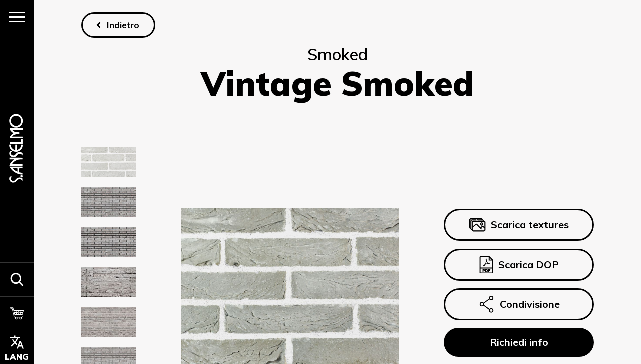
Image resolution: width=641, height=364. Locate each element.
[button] (17, 279)
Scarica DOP (519, 265)
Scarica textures (518, 225)
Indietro (122, 25)
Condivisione (518, 304)
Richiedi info (519, 342)
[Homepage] (17, 148)
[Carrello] (17, 313)
